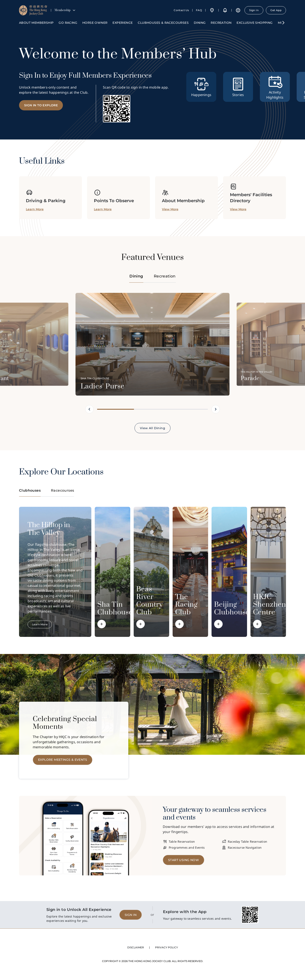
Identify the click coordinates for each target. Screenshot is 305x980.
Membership (65, 10)
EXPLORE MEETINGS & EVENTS (63, 760)
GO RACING (68, 23)
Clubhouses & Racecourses (163, 23)
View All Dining (152, 428)
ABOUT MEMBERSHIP (36, 23)
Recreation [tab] (165, 276)
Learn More (40, 624)
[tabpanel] (152, 363)
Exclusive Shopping (255, 23)
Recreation (221, 23)
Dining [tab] (136, 278)
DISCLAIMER (136, 947)
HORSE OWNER (95, 23)
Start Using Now (184, 860)
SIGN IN (131, 915)
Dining (200, 23)
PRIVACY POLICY (167, 947)
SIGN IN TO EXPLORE (41, 105)
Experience (123, 23)
